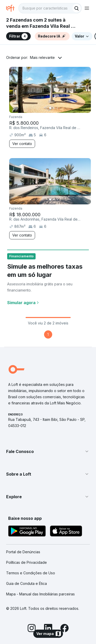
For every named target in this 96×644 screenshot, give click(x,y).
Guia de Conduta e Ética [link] (26, 583)
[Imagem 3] (57, 108)
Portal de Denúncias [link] (23, 552)
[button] (48, 451)
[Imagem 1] (50, 108)
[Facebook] (65, 629)
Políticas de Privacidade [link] (26, 562)
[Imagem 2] (54, 108)
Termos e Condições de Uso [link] (31, 573)
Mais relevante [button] (42, 57)
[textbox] (50, 8)
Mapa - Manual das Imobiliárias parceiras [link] (40, 594)
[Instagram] (32, 629)
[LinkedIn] (48, 629)
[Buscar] (77, 8)
